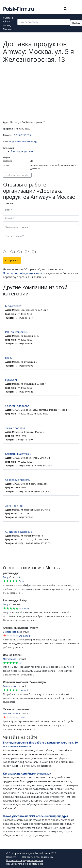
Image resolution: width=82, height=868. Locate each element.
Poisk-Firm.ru (19, 9)
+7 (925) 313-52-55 (22, 135)
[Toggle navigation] (75, 9)
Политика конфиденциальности (24, 860)
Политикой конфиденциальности (24, 273)
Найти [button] (76, 23)
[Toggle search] (66, 9)
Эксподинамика (11, 632)
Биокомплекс (10, 686)
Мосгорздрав (10, 659)
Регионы (9, 18)
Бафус (6, 577)
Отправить (12, 260)
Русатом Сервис (11, 714)
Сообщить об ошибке (17, 175)
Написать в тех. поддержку (38, 857)
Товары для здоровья (22, 151)
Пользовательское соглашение (25, 864)
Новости (11, 857)
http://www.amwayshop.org (23, 142)
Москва (8, 29)
